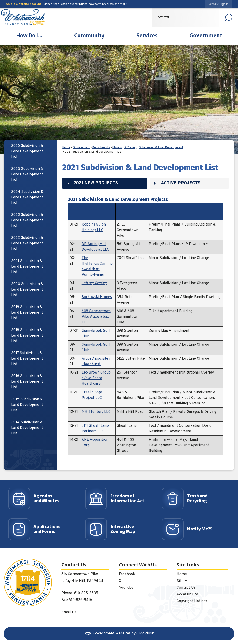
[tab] (105, 183)
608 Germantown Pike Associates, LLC (96, 317)
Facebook (127, 574)
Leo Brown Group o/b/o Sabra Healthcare (96, 378)
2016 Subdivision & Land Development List (27, 382)
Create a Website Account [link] (24, 4)
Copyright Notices (192, 601)
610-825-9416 (80, 600)
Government (81, 148)
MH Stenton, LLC (96, 412)
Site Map (184, 581)
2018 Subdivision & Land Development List (27, 336)
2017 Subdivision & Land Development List (27, 359)
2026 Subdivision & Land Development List (27, 151)
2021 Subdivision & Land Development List (27, 267)
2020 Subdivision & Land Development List (27, 290)
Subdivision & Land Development (161, 148)
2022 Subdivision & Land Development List (27, 243)
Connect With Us (138, 565)
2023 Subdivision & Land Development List (27, 220)
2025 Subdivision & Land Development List (27, 174)
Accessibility (187, 595)
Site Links (188, 565)
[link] (219, 4)
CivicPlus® (145, 634)
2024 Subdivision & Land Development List (27, 197)
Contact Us (186, 588)
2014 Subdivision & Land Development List (27, 428)
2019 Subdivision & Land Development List (27, 313)
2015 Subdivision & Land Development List (27, 405)
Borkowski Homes (97, 297)
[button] (229, 17)
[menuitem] (29, 36)
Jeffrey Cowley (94, 283)
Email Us (69, 612)
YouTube (126, 588)
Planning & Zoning (124, 148)
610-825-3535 (86, 593)
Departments (101, 148)
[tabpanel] (145, 325)
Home (66, 148)
